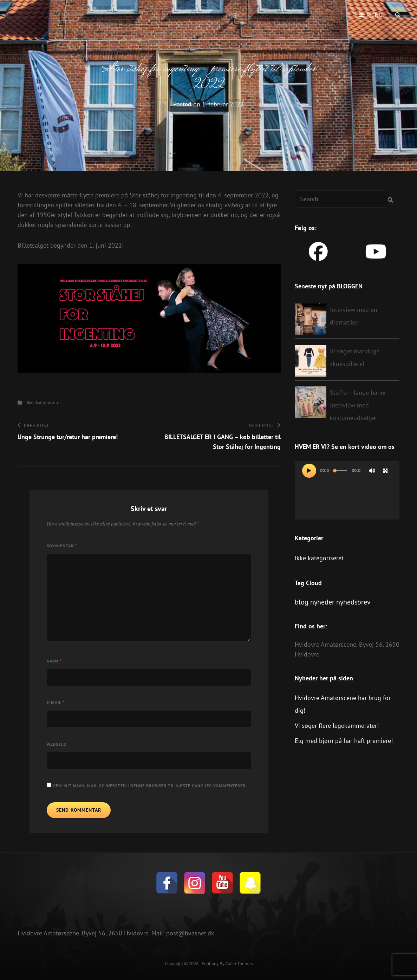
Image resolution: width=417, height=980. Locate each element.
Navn (54, 661)
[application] (347, 490)
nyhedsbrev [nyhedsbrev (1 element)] (353, 602)
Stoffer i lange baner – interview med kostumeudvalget (361, 405)
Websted (57, 744)
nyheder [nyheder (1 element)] (322, 602)
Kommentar (62, 546)
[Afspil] (309, 471)
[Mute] (372, 471)
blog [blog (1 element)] (302, 602)
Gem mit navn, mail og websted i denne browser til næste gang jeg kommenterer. (150, 786)
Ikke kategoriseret (44, 403)
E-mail (56, 702)
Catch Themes (239, 964)
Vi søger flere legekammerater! (337, 726)
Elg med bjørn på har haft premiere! (344, 741)
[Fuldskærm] (385, 471)
